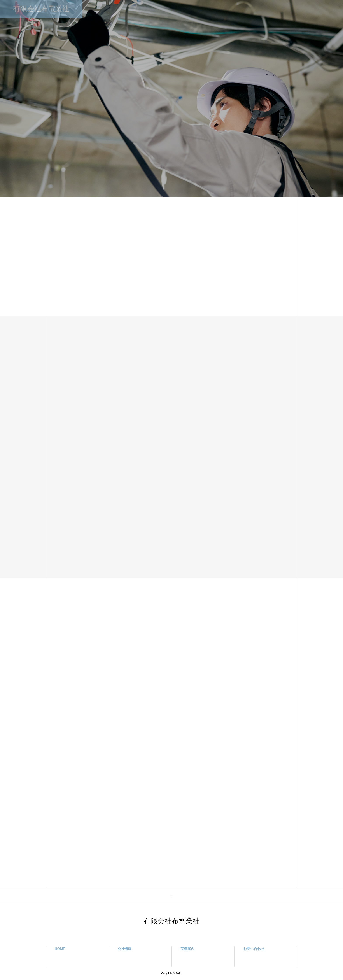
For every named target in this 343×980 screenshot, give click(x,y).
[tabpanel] (171, 98)
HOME (107, 9)
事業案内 (147, 9)
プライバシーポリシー (198, 9)
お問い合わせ (232, 9)
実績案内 (168, 9)
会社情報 (126, 9)
